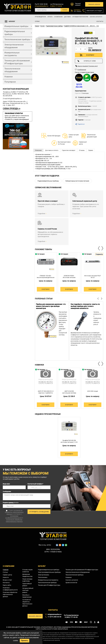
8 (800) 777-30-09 (56, 6)
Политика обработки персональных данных (10, 594)
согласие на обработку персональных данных (14, 512)
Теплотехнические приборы (17, 39)
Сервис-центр (7, 575)
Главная (37, 26)
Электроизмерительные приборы (49, 572)
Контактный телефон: (35, 484)
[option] (46, 273)
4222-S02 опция (93, 391)
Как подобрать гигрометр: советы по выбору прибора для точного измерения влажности (85, 306)
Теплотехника (43, 577)
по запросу (95, 50)
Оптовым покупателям (80, 17)
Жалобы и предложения (27, 596)
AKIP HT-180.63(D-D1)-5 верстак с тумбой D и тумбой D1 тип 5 (46, 393)
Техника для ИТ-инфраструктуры (49, 585)
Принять (25, 641)
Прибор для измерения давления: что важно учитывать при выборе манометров (51, 306)
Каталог (43, 26)
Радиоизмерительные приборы (15, 33)
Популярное (10, 82)
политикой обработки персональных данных (14, 521)
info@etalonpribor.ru (42, 6)
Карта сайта (7, 585)
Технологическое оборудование (12, 70)
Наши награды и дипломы (27, 580)
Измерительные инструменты (12, 54)
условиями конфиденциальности (14, 517)
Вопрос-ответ (7, 580)
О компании (58, 17)
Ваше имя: (6, 484)
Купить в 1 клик (86, 61)
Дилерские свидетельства (27, 575)
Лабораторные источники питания (77, 181)
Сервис (37, 21)
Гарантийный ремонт (27, 585)
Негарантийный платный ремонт (28, 590)
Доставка (67, 17)
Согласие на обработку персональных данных (27, 603)
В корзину (90, 55)
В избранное (82, 70)
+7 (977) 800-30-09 (54, 617)
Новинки (9, 77)
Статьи (5, 572)
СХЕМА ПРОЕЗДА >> (12, 108)
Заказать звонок (94, 4)
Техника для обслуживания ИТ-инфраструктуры (17, 62)
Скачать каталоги (96, 17)
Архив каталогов (71, 583)
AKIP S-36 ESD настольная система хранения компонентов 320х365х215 (69, 394)
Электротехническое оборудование (14, 46)
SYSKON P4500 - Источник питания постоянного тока (69, 277)
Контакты (100, 21)
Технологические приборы (75, 575)
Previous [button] (99, 248)
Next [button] (102, 248)
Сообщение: (7, 492)
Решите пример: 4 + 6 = (11, 503)
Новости (6, 577)
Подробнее (41, 214)
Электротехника (44, 575)
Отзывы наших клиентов (27, 571)
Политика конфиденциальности (10, 589)
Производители (40, 17)
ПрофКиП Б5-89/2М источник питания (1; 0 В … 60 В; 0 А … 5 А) (81, 26)
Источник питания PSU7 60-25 (93, 277)
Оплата (50, 17)
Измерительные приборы (16, 26)
